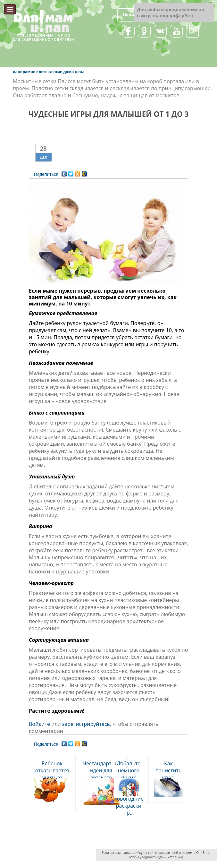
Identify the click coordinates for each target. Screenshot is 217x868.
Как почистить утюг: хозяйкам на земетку (168, 778)
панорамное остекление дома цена (49, 72)
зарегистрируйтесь (86, 724)
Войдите (39, 724)
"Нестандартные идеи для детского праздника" (101, 774)
